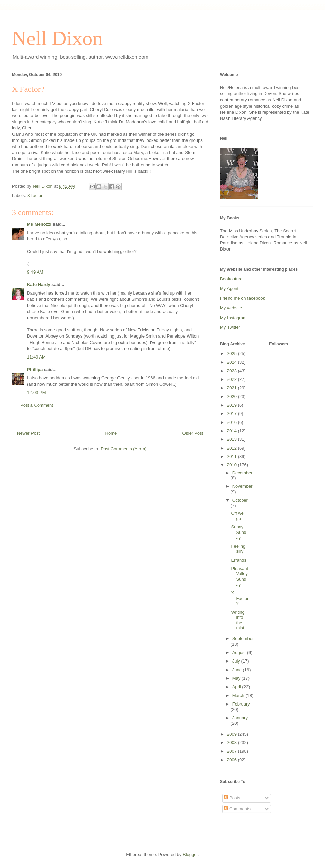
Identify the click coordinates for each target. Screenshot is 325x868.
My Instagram (233, 318)
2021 (232, 388)
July (237, 661)
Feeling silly (238, 549)
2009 (232, 734)
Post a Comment (37, 405)
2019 (232, 405)
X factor (35, 196)
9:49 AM (35, 272)
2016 (232, 422)
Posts (232, 798)
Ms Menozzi (39, 224)
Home (111, 433)
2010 (232, 465)
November (242, 486)
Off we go (237, 516)
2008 (232, 743)
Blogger (190, 855)
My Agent (229, 289)
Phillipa (35, 370)
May (237, 678)
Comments (237, 809)
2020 (232, 397)
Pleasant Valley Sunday (240, 577)
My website (231, 308)
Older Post (193, 433)
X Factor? (240, 598)
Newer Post (28, 433)
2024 (232, 362)
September (243, 639)
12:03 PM (37, 393)
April (237, 687)
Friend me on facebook (243, 298)
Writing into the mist (238, 620)
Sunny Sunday (239, 532)
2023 (232, 371)
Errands (239, 560)
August (240, 653)
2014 (232, 431)
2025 (232, 354)
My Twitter (230, 327)
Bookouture (231, 279)
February (241, 704)
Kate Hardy (39, 285)
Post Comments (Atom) (123, 449)
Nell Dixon (57, 38)
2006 (232, 760)
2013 (232, 439)
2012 (232, 448)
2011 (232, 457)
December (242, 473)
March (239, 696)
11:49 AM (36, 357)
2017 (232, 414)
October (240, 500)
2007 (232, 751)
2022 (232, 379)
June (238, 670)
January (240, 718)
